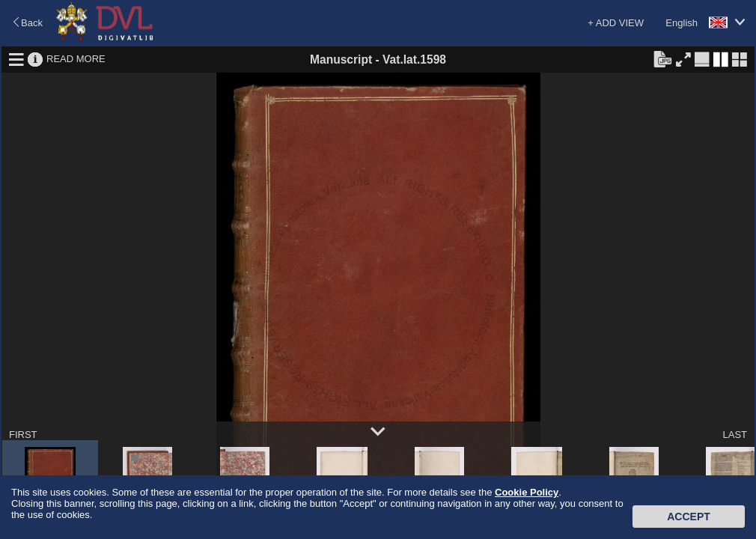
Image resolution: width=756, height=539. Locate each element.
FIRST (23, 435)
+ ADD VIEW (616, 23)
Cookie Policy (527, 492)
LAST (735, 435)
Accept (689, 517)
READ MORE (76, 59)
